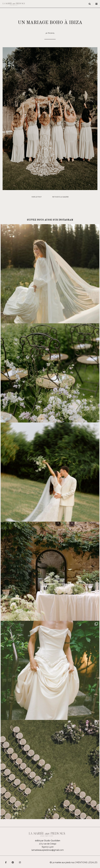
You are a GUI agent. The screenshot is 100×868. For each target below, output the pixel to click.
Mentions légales (87, 862)
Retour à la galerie (60, 197)
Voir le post (37, 197)
